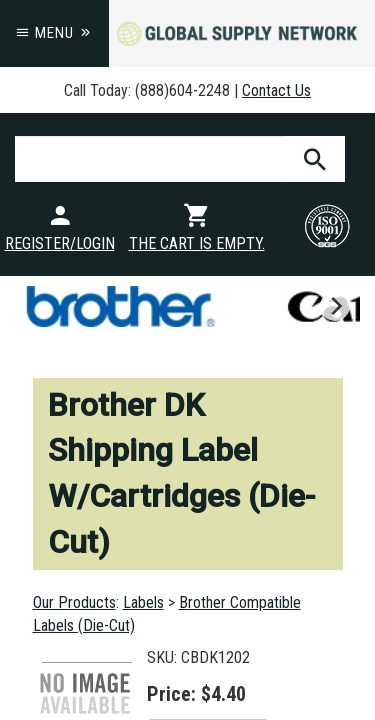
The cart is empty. (197, 243)
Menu (54, 33)
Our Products (74, 602)
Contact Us (276, 90)
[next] (335, 306)
